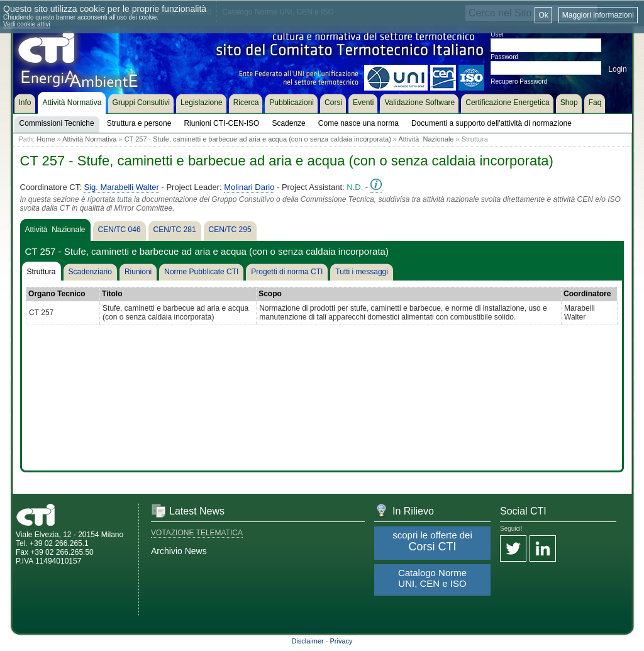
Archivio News (179, 551)
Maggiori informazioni (598, 15)
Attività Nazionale (426, 139)
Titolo (112, 294)
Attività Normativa (89, 139)
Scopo (270, 294)
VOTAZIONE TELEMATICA (197, 533)
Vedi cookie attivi (27, 24)
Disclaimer (307, 641)
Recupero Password (519, 81)
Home (46, 139)
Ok (543, 15)
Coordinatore (587, 294)
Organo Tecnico (57, 294)
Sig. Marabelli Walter (121, 187)
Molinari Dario (249, 187)
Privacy (341, 641)
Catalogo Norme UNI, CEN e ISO (432, 578)
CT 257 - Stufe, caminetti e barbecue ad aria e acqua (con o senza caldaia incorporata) (258, 139)
